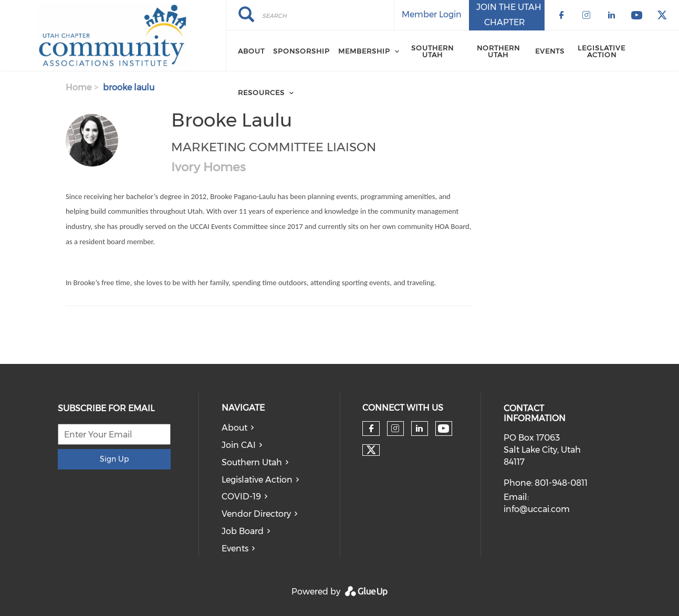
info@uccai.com (537, 509)
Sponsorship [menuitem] (301, 51)
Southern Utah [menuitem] (432, 51)
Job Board (243, 531)
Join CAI (239, 445)
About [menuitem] (251, 51)
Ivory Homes (208, 167)
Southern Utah (252, 462)
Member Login (432, 14)
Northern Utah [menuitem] (498, 51)
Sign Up (114, 459)
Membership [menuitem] (364, 51)
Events (235, 549)
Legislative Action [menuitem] (602, 51)
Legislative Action (257, 480)
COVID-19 (241, 497)
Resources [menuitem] (261, 92)
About (234, 428)
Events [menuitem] (550, 51)
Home (79, 87)
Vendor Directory (256, 514)
